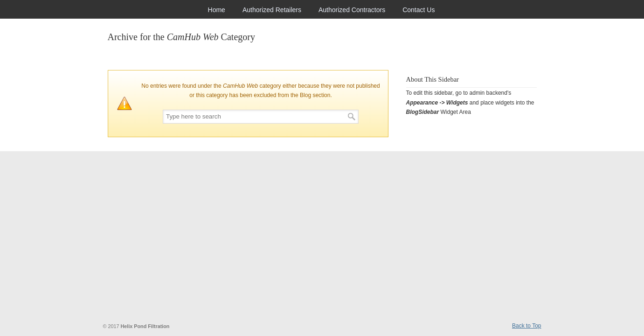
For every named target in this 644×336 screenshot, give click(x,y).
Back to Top (526, 326)
